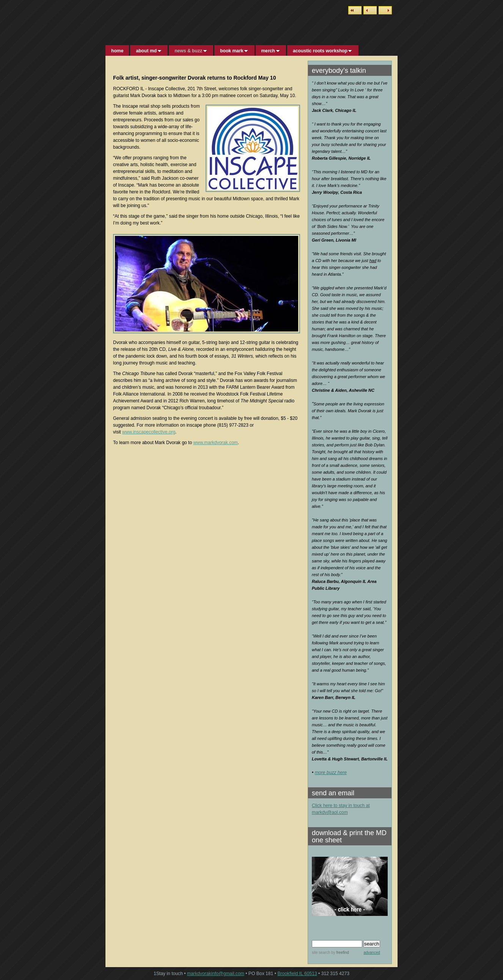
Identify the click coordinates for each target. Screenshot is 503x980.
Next (385, 10)
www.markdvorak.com (215, 443)
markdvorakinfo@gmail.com (216, 974)
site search (321, 953)
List (355, 10)
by (339, 953)
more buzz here (331, 773)
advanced (372, 953)
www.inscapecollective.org (149, 432)
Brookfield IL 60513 (297, 974)
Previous (370, 10)
